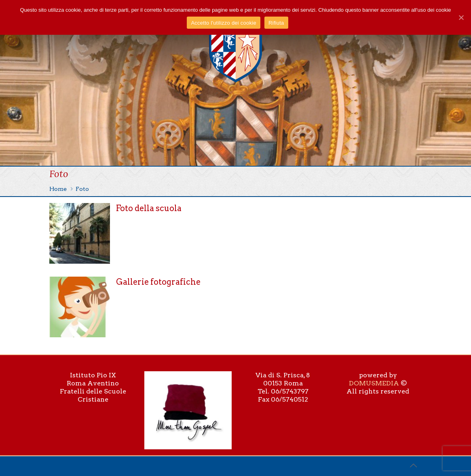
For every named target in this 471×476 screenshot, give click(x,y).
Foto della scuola (149, 208)
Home (58, 189)
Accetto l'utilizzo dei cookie (223, 23)
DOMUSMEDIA (374, 383)
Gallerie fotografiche (158, 282)
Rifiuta (276, 23)
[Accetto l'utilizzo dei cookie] (461, 17)
